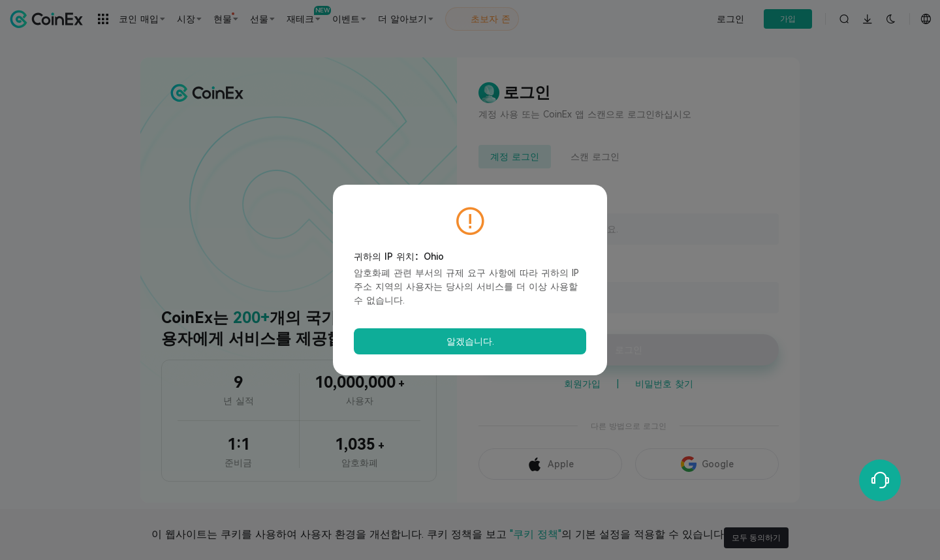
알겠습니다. (470, 341)
